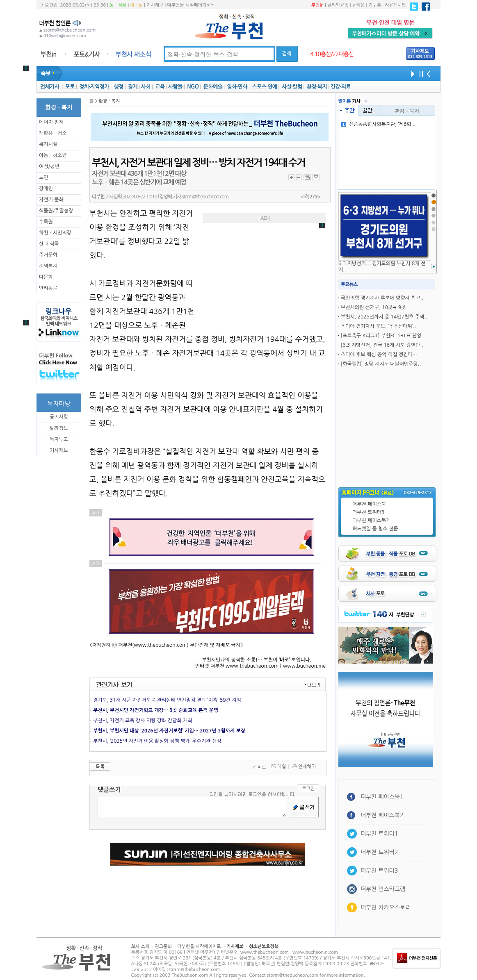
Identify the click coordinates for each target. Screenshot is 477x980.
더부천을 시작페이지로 (190, 5)
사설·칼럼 (292, 87)
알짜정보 (59, 428)
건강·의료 (341, 87)
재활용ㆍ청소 (53, 133)
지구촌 (375, 5)
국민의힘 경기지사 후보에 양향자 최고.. (382, 298)
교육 (160, 87)
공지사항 (59, 417)
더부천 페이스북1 (382, 797)
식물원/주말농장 (56, 211)
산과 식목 (49, 244)
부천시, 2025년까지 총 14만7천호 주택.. (384, 317)
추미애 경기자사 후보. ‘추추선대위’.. (378, 326)
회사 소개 (140, 947)
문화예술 (213, 87)
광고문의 (163, 947)
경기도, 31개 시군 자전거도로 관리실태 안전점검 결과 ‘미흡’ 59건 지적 (167, 700)
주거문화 (48, 255)
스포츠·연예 (264, 87)
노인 (44, 177)
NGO (193, 87)
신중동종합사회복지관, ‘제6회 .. (378, 124)
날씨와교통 (338, 5)
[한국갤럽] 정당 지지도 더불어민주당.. (381, 364)
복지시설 (48, 144)
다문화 (46, 277)
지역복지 (48, 266)
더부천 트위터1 (379, 834)
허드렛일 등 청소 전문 (375, 529)
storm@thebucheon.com (205, 197)
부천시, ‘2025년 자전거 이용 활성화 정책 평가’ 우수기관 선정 (157, 741)
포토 (70, 87)
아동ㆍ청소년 (53, 155)
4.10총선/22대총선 (332, 54)
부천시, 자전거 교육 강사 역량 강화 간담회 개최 (143, 721)
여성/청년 (49, 166)
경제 (133, 87)
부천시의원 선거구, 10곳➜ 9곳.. (375, 307)
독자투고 (59, 439)
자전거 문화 (51, 200)
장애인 (46, 189)
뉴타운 (358, 5)
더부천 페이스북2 (371, 521)
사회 (146, 87)
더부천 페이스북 (369, 504)
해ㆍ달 (136, 5)
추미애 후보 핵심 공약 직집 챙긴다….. (380, 355)
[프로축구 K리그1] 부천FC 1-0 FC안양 (381, 336)
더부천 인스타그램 (383, 889)
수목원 (46, 222)
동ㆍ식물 (118, 5)
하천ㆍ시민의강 (55, 233)
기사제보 (155, 5)
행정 (118, 87)
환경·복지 (317, 87)
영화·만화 (237, 87)
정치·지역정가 (94, 87)
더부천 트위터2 (379, 852)
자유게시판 (395, 5)
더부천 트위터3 (368, 512)
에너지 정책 (51, 122)
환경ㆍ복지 (407, 110)
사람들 (175, 87)
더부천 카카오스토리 (386, 907)
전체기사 (50, 87)
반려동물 (48, 288)
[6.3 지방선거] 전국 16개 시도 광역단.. (382, 345)
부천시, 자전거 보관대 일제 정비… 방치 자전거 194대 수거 (198, 163)
